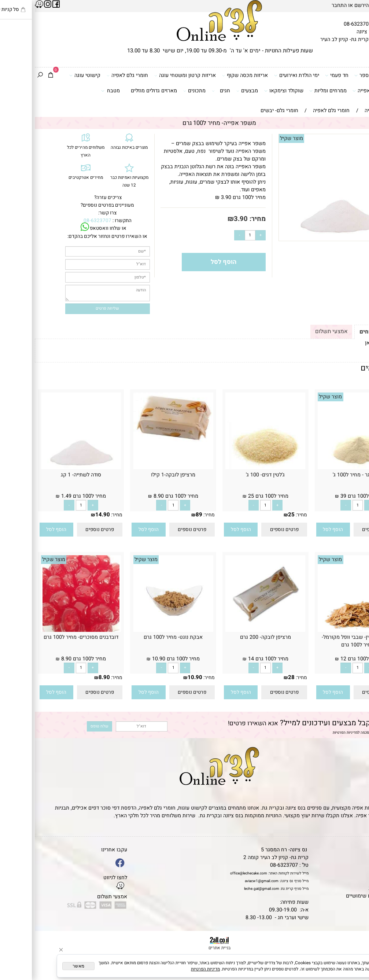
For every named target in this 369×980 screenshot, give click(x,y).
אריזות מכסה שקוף (210, 75)
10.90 (160, 677)
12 (348, 677)
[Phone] (355, 938)
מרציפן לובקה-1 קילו (138, 475)
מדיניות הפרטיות (310, 732)
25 (257, 515)
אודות (360, 865)
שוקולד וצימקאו (249, 91)
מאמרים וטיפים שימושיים (339, 896)
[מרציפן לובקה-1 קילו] (139, 441)
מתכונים (160, 91)
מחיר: (222, 219)
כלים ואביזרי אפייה (340, 91)
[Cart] (16, 75)
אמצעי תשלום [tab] (297, 331)
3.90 (206, 219)
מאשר (44, 966)
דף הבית (357, 850)
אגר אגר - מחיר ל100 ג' (323, 475)
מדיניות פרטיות (350, 888)
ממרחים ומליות (293, 91)
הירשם (327, 5)
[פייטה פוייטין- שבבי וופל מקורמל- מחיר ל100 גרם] (323, 630)
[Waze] (355, 952)
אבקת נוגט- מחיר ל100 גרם (138, 637)
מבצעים (212, 91)
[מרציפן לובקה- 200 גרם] (231, 630)
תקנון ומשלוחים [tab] (344, 332)
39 (348, 515)
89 (164, 515)
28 (257, 677)
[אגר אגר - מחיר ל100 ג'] (323, 467)
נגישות (359, 880)
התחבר (304, 5)
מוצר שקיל (257, 138)
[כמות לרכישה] (215, 235)
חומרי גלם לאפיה (93, 75)
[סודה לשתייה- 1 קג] (46, 467)
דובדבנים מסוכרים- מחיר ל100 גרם (46, 637)
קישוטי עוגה (50, 75)
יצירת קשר (355, 873)
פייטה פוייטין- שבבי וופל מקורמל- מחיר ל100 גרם (323, 641)
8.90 (69, 677)
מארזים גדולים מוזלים (119, 91)
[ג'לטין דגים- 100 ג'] (230, 467)
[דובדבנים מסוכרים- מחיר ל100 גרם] (46, 630)
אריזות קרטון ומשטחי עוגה (150, 75)
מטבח (75, 91)
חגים (186, 91)
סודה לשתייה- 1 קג (46, 475)
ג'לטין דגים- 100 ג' (230, 475)
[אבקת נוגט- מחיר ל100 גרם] (139, 630)
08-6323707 (323, 24)
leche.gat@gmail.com (227, 889)
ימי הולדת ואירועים (262, 75)
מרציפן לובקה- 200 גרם (231, 637)
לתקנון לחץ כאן (347, 343)
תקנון (359, 857)
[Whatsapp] (355, 966)
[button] (298, 530)
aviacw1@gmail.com (227, 881)
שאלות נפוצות (351, 904)
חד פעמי (302, 75)
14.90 (68, 515)
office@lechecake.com (214, 873)
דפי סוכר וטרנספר (341, 75)
